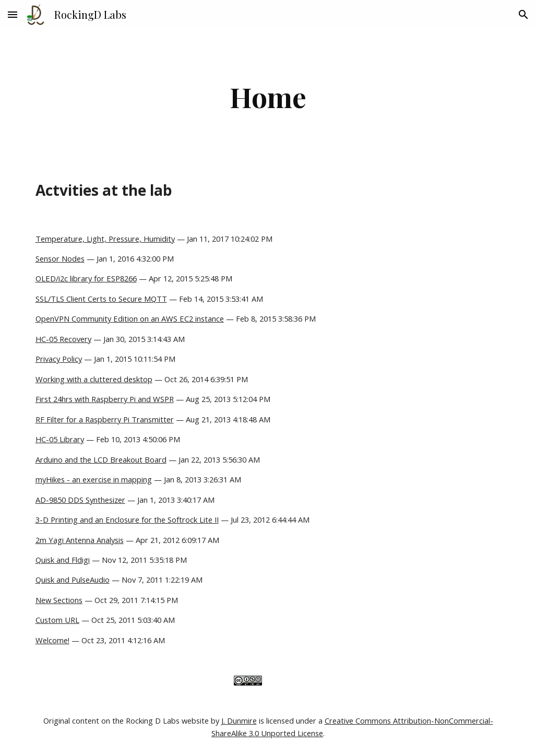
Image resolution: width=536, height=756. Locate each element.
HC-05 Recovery (63, 339)
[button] (13, 14)
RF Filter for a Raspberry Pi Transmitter (105, 419)
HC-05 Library (60, 439)
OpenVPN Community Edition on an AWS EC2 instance (130, 318)
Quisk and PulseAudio (73, 580)
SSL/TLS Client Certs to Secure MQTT (101, 299)
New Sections (59, 600)
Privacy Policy (59, 359)
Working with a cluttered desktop (94, 379)
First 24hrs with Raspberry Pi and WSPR (105, 399)
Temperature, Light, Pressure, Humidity (105, 239)
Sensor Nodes (60, 258)
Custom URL (57, 620)
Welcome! (52, 640)
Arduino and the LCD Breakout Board (101, 459)
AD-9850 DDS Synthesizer (80, 500)
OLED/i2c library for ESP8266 (86, 278)
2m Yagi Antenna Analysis (80, 540)
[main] (268, 97)
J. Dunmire (239, 720)
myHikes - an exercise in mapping (94, 479)
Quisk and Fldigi (63, 560)
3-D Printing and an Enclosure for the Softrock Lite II (127, 519)
